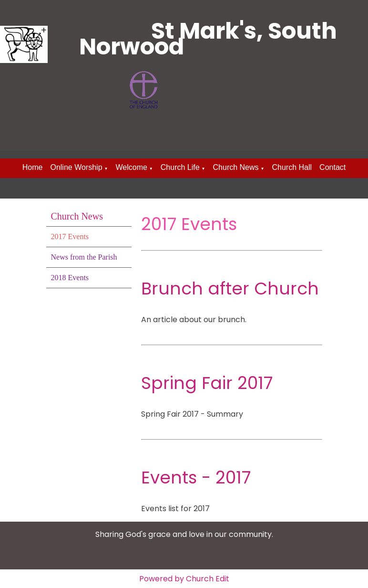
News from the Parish (84, 257)
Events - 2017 (196, 478)
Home (33, 167)
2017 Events (70, 236)
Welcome (131, 167)
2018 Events (70, 278)
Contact (332, 167)
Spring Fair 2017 (207, 383)
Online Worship (76, 167)
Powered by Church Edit (184, 579)
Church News (236, 167)
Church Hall (292, 167)
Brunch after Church (230, 289)
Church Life (180, 167)
